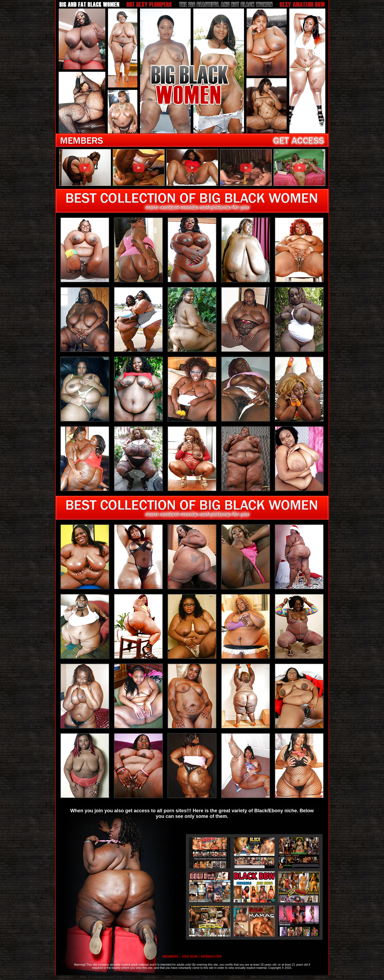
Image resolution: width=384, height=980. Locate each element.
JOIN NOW (190, 957)
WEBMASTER (211, 957)
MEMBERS (171, 957)
